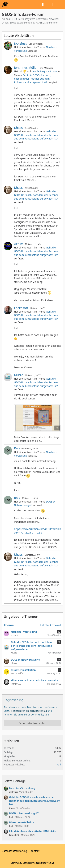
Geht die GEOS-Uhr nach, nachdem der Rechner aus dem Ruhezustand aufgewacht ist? (32, 79)
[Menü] (60, 4)
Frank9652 (14, 835)
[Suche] (43, 4)
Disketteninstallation (22, 822)
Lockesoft (21, 308)
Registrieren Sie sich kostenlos (29, 711)
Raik (17, 448)
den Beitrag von (44, 71)
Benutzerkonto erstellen (32, 723)
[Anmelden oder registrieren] (52, 4)
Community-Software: (32, 863)
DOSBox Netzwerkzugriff (24, 813)
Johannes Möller (26, 68)
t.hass (18, 128)
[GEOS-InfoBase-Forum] (5, 4)
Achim (19, 244)
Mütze (19, 375)
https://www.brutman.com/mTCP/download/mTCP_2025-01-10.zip (38, 531)
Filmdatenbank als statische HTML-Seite (33, 831)
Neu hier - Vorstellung (22, 788)
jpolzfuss (20, 43)
